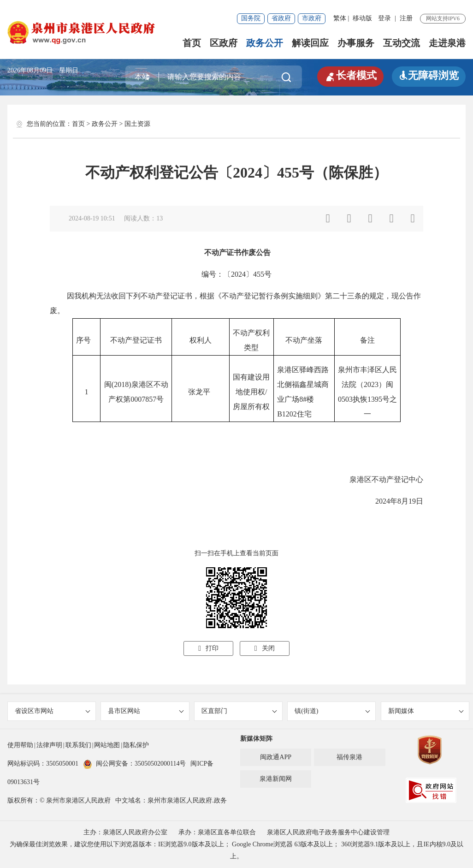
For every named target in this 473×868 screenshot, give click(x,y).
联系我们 (78, 745)
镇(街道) (332, 711)
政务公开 (265, 43)
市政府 (312, 18)
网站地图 (107, 745)
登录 (384, 18)
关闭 (265, 648)
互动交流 (402, 43)
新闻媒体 (426, 711)
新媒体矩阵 (256, 739)
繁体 (340, 18)
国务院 (251, 18)
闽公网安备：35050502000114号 (134, 764)
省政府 (281, 18)
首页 (192, 43)
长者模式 (350, 76)
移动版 (362, 18)
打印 (208, 648)
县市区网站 (146, 711)
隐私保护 (136, 745)
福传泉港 (349, 757)
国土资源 (137, 124)
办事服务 (356, 43)
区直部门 (239, 711)
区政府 (224, 43)
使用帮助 (20, 745)
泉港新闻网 (276, 779)
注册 (406, 18)
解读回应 (310, 43)
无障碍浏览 (429, 75)
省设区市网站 (53, 711)
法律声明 (49, 745)
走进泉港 (447, 43)
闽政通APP (276, 757)
